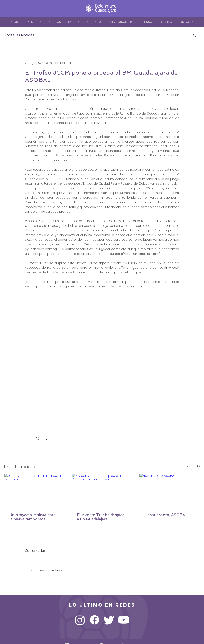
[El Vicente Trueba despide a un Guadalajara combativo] (102, 491)
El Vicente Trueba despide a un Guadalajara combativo (101, 517)
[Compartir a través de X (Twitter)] (37, 438)
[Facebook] (95, 620)
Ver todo (193, 466)
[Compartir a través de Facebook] (27, 438)
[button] (195, 35)
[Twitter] (109, 620)
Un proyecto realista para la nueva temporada (32, 517)
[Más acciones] (177, 63)
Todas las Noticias (19, 35)
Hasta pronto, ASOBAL (166, 515)
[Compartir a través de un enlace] (47, 438)
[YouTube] (124, 620)
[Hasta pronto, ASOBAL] (170, 491)
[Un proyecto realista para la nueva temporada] (34, 491)
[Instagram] (80, 620)
